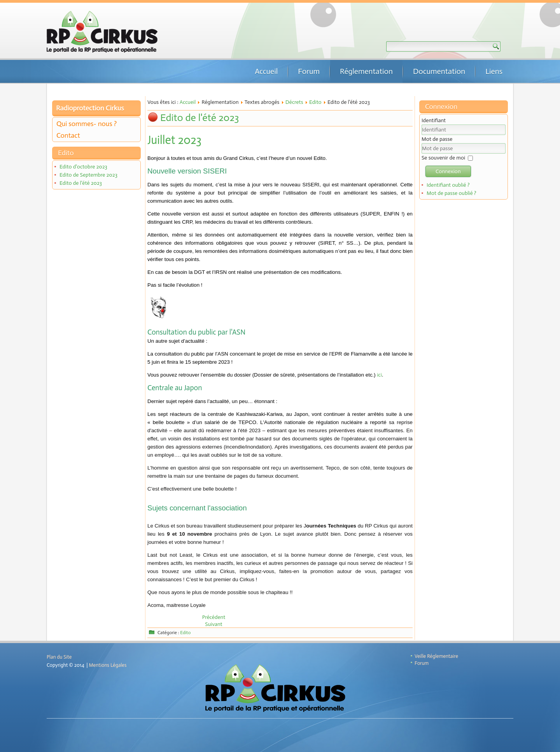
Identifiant (434, 120)
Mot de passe (437, 139)
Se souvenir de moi (443, 158)
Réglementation (366, 71)
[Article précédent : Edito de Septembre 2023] (214, 617)
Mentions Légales (108, 665)
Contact (68, 135)
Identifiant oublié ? (448, 185)
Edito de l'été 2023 (81, 183)
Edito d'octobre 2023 (83, 167)
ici (379, 375)
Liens (494, 71)
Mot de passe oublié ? (451, 193)
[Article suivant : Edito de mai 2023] (213, 624)
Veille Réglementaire (436, 656)
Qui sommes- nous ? (87, 124)
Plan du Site (59, 657)
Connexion (448, 171)
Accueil (266, 71)
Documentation (439, 71)
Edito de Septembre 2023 (88, 175)
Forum (309, 71)
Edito (315, 102)
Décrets (294, 102)
